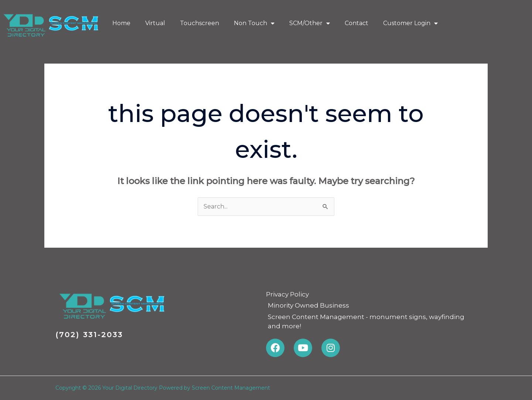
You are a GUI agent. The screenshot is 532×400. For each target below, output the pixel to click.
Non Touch (254, 23)
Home (121, 23)
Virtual (155, 23)
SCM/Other (310, 23)
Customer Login (410, 23)
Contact (357, 23)
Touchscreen (199, 23)
